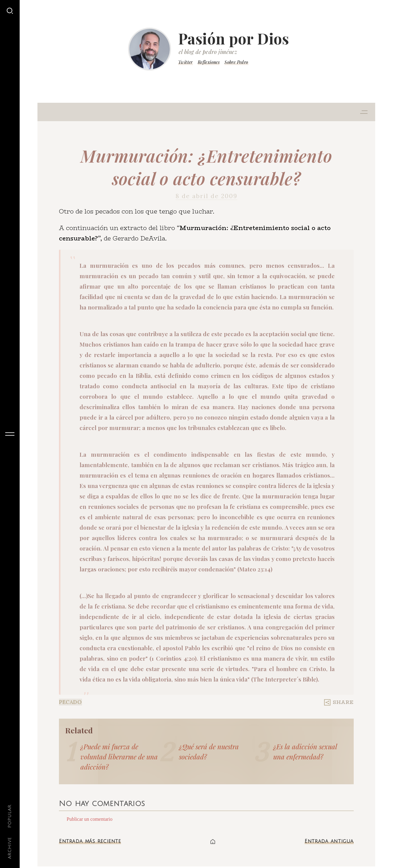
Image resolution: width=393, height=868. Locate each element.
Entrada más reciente (90, 841)
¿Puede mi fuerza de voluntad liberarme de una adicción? (119, 757)
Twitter (185, 62)
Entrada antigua (329, 841)
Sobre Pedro (236, 62)
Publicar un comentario (89, 819)
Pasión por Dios (234, 38)
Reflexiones (209, 62)
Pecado (70, 702)
